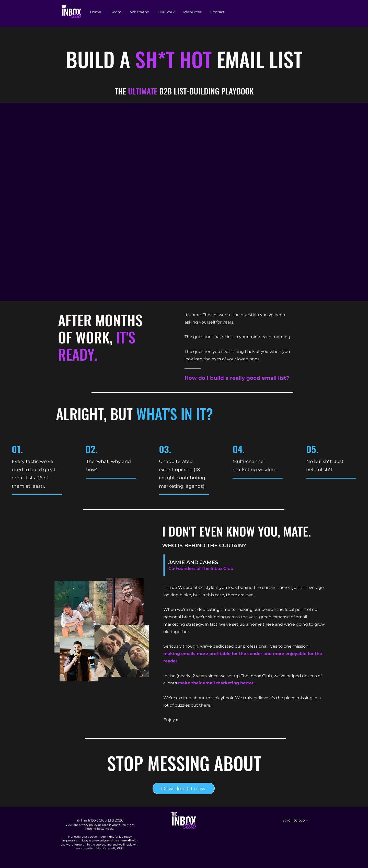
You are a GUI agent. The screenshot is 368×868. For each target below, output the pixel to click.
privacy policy (88, 825)
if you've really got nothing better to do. (110, 827)
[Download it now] (184, 788)
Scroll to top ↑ (295, 820)
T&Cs (105, 825)
